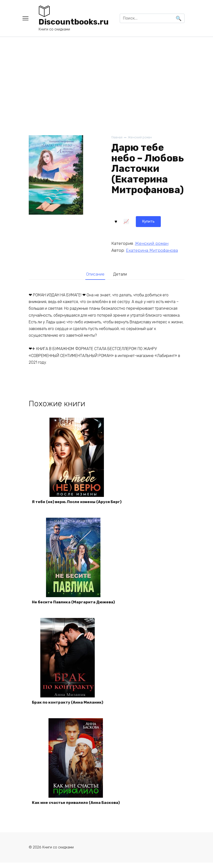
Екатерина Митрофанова (152, 250)
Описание (95, 274)
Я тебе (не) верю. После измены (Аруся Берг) (79, 503)
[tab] (94, 274)
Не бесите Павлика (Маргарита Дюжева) (75, 605)
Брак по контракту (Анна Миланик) (68, 706)
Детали (121, 274)
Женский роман (141, 138)
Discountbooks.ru (74, 22)
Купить (124, 221)
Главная (117, 138)
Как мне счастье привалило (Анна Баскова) (77, 808)
